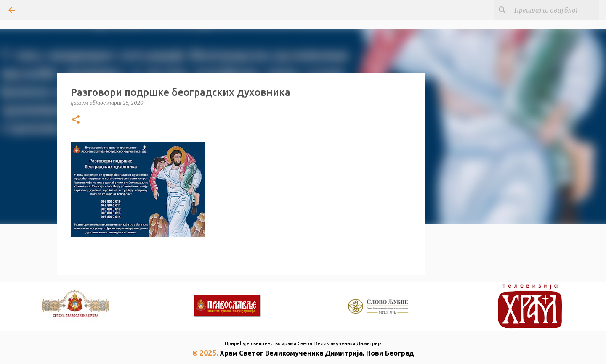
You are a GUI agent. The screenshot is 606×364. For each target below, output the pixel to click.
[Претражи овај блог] (555, 10)
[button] (76, 120)
